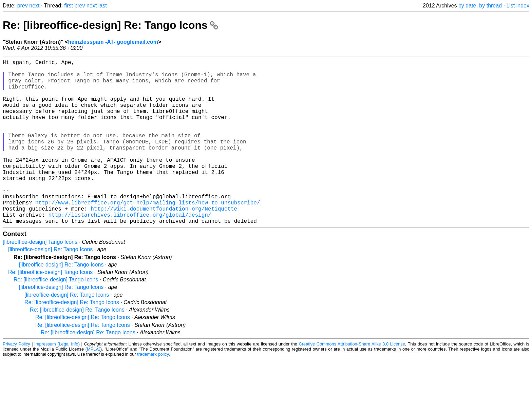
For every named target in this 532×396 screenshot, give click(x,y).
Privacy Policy (16, 381)
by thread (490, 6)
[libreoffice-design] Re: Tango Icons (50, 286)
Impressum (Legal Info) (57, 381)
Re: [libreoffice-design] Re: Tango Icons (110, 25)
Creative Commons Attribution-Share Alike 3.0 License (352, 381)
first (69, 6)
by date (467, 6)
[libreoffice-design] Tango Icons (40, 279)
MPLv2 (94, 386)
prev (23, 6)
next (34, 6)
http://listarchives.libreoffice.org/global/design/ (130, 250)
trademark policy (153, 391)
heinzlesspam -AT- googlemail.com (113, 42)
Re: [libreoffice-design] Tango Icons (50, 309)
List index (518, 6)
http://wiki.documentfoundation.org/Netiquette (164, 242)
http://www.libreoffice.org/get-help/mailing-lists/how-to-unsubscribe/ (148, 235)
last (103, 6)
